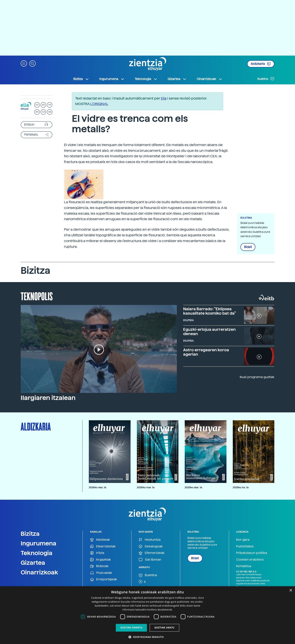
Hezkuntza (150, 540)
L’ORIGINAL (99, 104)
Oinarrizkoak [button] (210, 79)
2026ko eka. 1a (97, 487)
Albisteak (100, 540)
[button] (24, 63)
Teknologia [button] (146, 79)
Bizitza (30, 534)
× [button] (291, 590)
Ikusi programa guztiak (257, 377)
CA (43, 112)
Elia (164, 98)
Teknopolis (37, 296)
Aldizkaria (261, 64)
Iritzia (97, 553)
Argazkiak (100, 560)
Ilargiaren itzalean (48, 398)
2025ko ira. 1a (241, 487)
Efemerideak (152, 553)
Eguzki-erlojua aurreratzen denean (209, 332)
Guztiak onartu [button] (131, 628)
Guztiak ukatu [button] (164, 628)
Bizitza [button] (81, 79)
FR (50, 105)
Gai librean (150, 560)
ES (43, 105)
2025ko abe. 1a (193, 487)
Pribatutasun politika (252, 553)
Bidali (248, 247)
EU (37, 105)
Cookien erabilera (250, 560)
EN (37, 112)
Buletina (266, 79)
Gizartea (33, 563)
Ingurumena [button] (112, 79)
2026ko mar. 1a (146, 487)
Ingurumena (38, 543)
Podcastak (101, 573)
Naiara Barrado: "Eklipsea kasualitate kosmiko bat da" (210, 311)
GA (50, 112)
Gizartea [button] (177, 79)
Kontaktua (244, 566)
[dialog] (147, 615)
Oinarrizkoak (39, 572)
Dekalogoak (151, 547)
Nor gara (243, 540)
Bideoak (99, 566)
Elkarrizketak (103, 547)
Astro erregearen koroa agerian (206, 352)
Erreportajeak (103, 579)
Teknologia (37, 553)
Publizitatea (245, 546)
